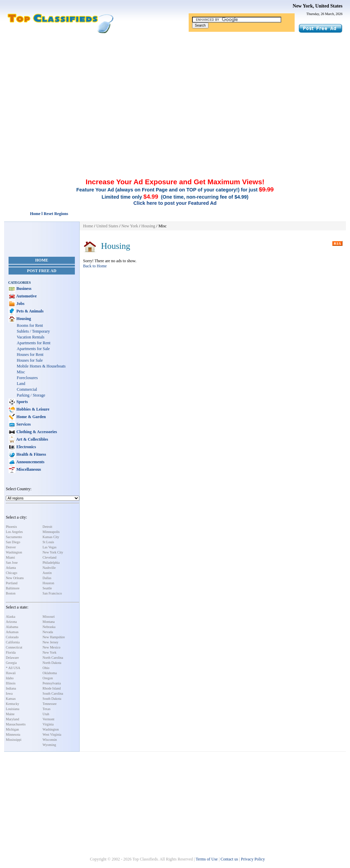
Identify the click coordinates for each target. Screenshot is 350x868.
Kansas (11, 699)
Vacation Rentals (31, 337)
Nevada (48, 632)
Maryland (12, 719)
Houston (49, 583)
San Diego (13, 542)
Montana (49, 622)
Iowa (9, 693)
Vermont (49, 719)
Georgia (11, 663)
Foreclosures (27, 378)
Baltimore (13, 588)
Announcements (30, 462)
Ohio (46, 668)
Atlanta (11, 568)
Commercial (27, 389)
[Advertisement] (175, 85)
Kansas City (51, 537)
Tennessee (50, 704)
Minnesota (13, 735)
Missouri (49, 617)
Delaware (12, 658)
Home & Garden (31, 417)
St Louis (49, 542)
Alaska (11, 617)
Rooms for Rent (30, 325)
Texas (47, 709)
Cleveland (50, 557)
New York (50, 652)
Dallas (47, 578)
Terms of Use (206, 859)
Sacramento (14, 537)
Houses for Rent (30, 355)
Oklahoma (50, 673)
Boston (11, 593)
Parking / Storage (31, 395)
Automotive (26, 296)
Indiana (11, 688)
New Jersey (51, 642)
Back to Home (95, 266)
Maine (10, 714)
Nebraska (49, 627)
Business (23, 289)
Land (21, 384)
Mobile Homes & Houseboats (41, 366)
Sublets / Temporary (33, 331)
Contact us (229, 859)
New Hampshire (54, 637)
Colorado (12, 637)
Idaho (10, 678)
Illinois (11, 683)
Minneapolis (51, 532)
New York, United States (318, 6)
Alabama (12, 627)
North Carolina (53, 658)
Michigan (12, 729)
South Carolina (53, 693)
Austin (47, 573)
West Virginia (52, 735)
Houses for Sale (30, 360)
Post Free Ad (42, 271)
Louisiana (12, 709)
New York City (53, 552)
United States (107, 226)
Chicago (11, 573)
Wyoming (49, 745)
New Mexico (52, 647)
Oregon (48, 678)
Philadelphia (51, 563)
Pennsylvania (52, 683)
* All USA (13, 668)
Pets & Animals (29, 311)
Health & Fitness (31, 454)
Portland (12, 583)
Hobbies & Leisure (32, 409)
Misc (21, 372)
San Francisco (52, 593)
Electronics (26, 447)
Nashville (49, 568)
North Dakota (52, 663)
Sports (22, 402)
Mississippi (14, 740)
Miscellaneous (28, 469)
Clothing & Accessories (36, 432)
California (13, 642)
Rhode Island (52, 688)
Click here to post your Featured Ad (175, 203)
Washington (14, 552)
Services (23, 424)
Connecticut (14, 647)
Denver (11, 547)
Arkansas (12, 632)
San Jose (12, 563)
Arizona (11, 622)
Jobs (20, 304)
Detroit (48, 527)
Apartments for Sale (33, 349)
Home (42, 260)
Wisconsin (50, 740)
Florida (11, 652)
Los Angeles (14, 532)
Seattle (47, 588)
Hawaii (11, 673)
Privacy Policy (253, 859)
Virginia (48, 724)
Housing (23, 319)
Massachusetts (16, 724)
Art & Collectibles (32, 439)
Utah (46, 714)
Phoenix (11, 527)
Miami (10, 557)
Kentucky (12, 704)
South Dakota (52, 699)
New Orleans (15, 578)
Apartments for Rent (34, 343)
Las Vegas (50, 547)
